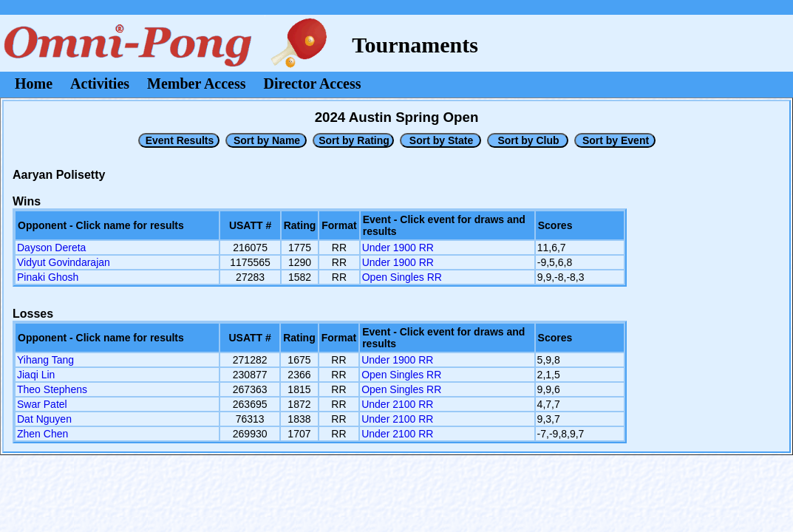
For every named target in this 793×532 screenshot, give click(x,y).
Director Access (313, 83)
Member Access (196, 83)
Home (34, 83)
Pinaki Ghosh (48, 277)
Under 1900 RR (398, 248)
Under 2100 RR (397, 404)
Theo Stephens (52, 389)
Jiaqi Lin (36, 375)
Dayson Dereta (51, 248)
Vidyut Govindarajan (64, 262)
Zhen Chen (42, 434)
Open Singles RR (402, 277)
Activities (100, 83)
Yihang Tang (45, 360)
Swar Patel (42, 404)
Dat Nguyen (44, 419)
